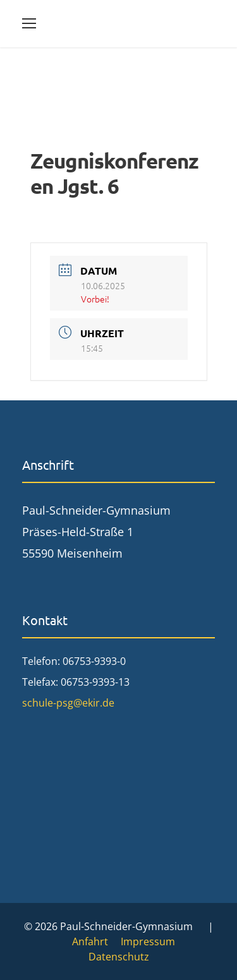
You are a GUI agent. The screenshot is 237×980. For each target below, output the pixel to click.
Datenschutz (119, 957)
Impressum (148, 941)
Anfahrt (90, 941)
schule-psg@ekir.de (68, 703)
